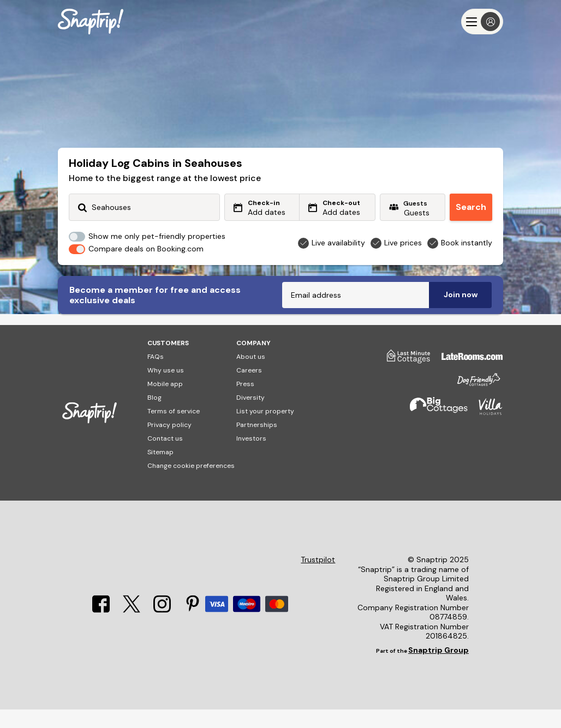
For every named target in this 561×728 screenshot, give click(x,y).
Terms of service (174, 430)
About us (251, 375)
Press (245, 402)
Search (471, 207)
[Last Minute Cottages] (403, 379)
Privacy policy (169, 443)
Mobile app (165, 402)
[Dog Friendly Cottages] (473, 403)
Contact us (165, 457)
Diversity (250, 416)
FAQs (156, 375)
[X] (132, 628)
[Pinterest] (193, 628)
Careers (249, 389)
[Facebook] (101, 628)
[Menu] (482, 22)
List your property (265, 430)
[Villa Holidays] (485, 430)
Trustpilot (318, 578)
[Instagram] (162, 628)
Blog (154, 416)
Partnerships (257, 443)
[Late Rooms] (467, 379)
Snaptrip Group (438, 669)
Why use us (166, 389)
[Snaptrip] (91, 22)
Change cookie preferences (191, 484)
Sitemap (160, 471)
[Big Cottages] (433, 430)
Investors (251, 457)
